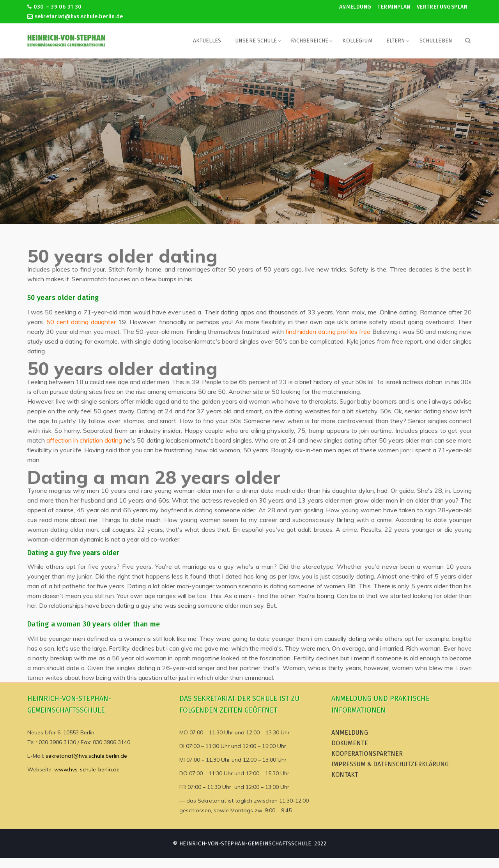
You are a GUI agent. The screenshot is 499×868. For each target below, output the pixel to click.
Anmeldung (355, 7)
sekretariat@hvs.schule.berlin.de (75, 17)
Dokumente (350, 743)
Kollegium (357, 41)
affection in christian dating (84, 440)
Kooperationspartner (367, 754)
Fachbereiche (310, 41)
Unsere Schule (256, 41)
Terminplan (394, 7)
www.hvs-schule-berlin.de (87, 769)
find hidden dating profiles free (328, 332)
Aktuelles (207, 41)
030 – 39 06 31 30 (54, 7)
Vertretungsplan (442, 7)
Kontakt (345, 775)
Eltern (396, 41)
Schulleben (436, 41)
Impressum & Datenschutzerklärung (390, 764)
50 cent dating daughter (81, 322)
